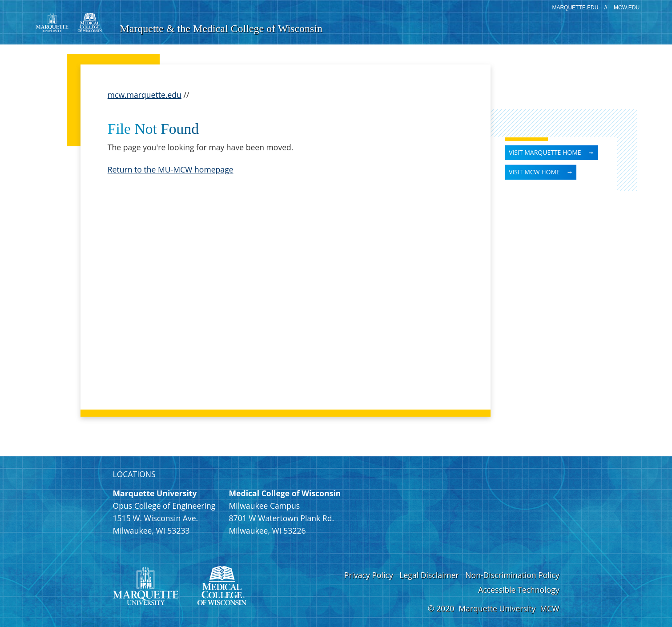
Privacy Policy (369, 575)
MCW (549, 608)
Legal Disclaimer (429, 575)
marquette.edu (575, 8)
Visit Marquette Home (545, 152)
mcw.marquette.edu (145, 95)
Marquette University (497, 608)
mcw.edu (627, 8)
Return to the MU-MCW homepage (171, 169)
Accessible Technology (519, 590)
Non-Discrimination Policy (512, 575)
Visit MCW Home (534, 172)
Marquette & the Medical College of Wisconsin (221, 28)
